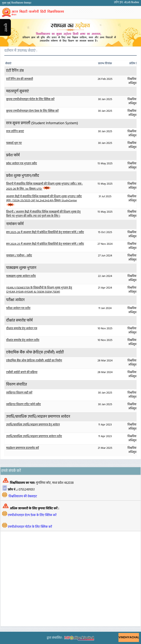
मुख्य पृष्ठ (6, 3)
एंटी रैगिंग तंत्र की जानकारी (20, 79)
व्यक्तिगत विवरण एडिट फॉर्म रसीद (23, 404)
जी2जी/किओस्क (131, 2)
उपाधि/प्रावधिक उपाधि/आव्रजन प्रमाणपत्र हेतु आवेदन (33, 425)
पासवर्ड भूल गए (14, 143)
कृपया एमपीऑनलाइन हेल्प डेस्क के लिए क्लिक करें (32, 111)
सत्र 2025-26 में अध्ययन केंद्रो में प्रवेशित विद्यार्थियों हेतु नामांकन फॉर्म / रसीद (45, 232)
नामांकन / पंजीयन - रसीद (19, 256)
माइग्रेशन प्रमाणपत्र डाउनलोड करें (23, 448)
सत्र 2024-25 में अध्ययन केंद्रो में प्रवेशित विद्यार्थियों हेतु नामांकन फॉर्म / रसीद (45, 244)
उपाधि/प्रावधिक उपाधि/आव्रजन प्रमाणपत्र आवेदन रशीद (34, 436)
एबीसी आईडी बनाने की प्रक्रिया (22, 372)
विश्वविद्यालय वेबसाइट (21, 3)
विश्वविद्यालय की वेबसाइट (23, 496)
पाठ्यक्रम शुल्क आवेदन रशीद (21, 276)
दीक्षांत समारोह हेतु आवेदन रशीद (23, 340)
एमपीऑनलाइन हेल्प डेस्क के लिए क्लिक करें (32, 515)
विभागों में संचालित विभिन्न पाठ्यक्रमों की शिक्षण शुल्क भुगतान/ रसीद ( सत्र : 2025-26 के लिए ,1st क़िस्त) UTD (44, 186)
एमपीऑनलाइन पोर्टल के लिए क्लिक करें (30, 527)
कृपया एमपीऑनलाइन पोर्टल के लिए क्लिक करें (30, 99)
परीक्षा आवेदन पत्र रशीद (18, 308)
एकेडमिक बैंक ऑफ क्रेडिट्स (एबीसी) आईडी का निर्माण (34, 361)
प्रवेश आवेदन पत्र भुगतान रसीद (22, 164)
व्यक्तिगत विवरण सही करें (19, 393)
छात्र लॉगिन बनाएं (15, 131)
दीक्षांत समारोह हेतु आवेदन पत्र (22, 329)
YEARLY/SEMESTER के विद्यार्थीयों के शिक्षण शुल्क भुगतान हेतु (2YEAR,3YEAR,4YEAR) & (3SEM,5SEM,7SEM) (39, 290)
